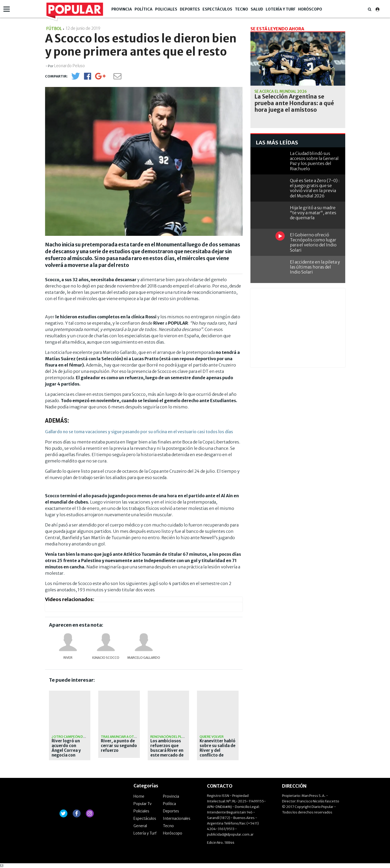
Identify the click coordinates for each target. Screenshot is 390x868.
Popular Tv (143, 804)
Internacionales (177, 818)
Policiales (166, 9)
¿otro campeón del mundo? (76, 737)
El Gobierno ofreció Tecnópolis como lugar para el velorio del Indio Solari (313, 242)
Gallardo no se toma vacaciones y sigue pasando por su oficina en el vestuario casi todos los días (139, 432)
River (68, 658)
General (140, 826)
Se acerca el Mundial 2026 (281, 91)
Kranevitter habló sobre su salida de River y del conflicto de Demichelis (218, 750)
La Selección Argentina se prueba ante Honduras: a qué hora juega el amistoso (294, 103)
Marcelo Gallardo (144, 658)
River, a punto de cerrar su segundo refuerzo (119, 746)
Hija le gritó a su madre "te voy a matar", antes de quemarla (313, 213)
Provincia (122, 9)
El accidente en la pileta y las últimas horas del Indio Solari (315, 267)
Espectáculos (217, 9)
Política (144, 9)
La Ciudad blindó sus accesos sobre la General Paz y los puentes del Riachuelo (314, 161)
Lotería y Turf (281, 9)
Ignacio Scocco (106, 658)
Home (139, 796)
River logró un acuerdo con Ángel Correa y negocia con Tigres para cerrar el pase (66, 753)
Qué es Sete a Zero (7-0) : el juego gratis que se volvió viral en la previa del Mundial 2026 (315, 188)
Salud (257, 9)
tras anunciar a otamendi (124, 737)
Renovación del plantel (171, 737)
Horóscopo (310, 9)
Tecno (241, 9)
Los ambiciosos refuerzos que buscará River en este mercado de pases (167, 750)
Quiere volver (212, 737)
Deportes (190, 9)
